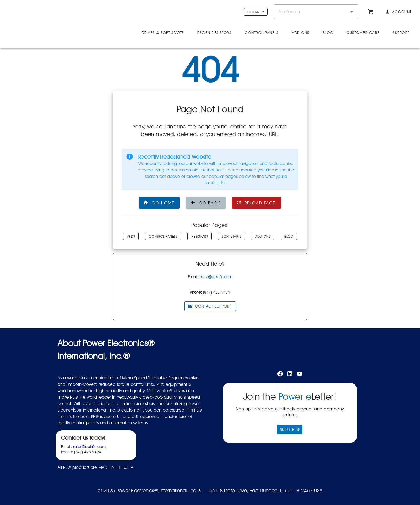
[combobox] (316, 12)
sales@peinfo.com (216, 277)
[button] (352, 12)
